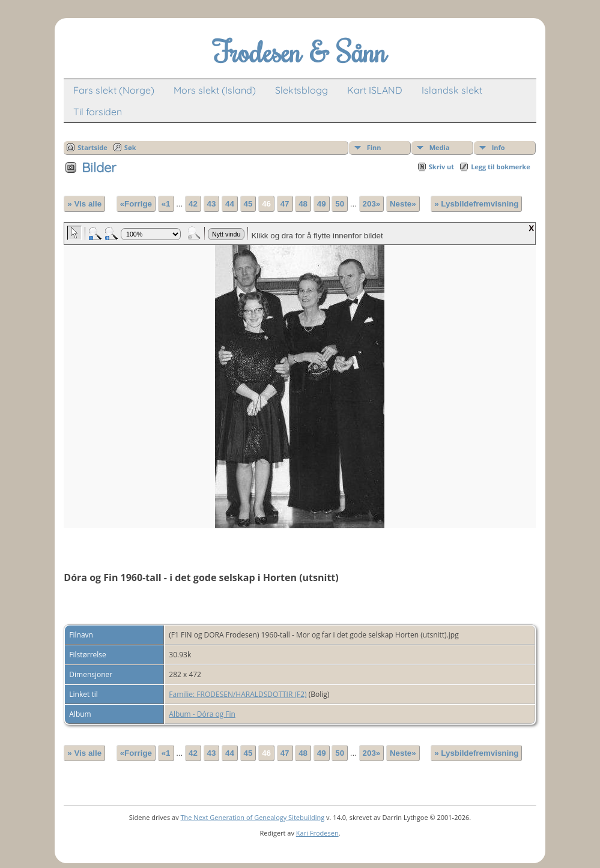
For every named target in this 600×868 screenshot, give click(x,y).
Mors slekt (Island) (215, 90)
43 (212, 204)
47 (285, 204)
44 (230, 204)
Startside (92, 147)
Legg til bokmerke (501, 167)
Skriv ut (441, 167)
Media (440, 147)
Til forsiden (98, 112)
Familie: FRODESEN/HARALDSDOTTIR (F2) (238, 694)
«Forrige (136, 204)
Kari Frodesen (317, 833)
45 (248, 204)
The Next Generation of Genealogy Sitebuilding (253, 817)
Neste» (403, 204)
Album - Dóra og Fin (202, 714)
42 (193, 204)
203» (372, 204)
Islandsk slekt (452, 90)
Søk (130, 147)
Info (498, 147)
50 (340, 204)
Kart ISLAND (375, 90)
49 (322, 204)
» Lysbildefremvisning (476, 204)
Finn (374, 147)
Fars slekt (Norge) (114, 90)
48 (303, 204)
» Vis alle (84, 204)
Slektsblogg (302, 90)
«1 (166, 204)
